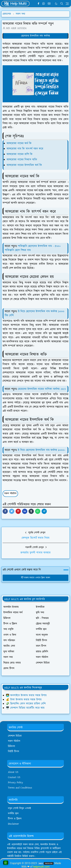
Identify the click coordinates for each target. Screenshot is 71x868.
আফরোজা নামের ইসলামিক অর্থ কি (24, 165)
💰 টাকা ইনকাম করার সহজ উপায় (24, 700)
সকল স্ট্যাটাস (10, 494)
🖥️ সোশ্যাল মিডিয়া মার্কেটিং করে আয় (25, 708)
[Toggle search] (62, 4)
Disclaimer (13, 824)
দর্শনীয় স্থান (13, 814)
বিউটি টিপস (13, 752)
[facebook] (38, 4)
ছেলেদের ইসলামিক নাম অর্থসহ (35, 36)
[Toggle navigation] (67, 4)
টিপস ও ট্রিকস (15, 819)
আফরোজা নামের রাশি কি (20, 154)
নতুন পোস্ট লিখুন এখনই (19, 808)
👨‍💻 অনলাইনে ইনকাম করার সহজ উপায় (26, 695)
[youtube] (49, 4)
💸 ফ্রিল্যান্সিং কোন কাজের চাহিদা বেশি (26, 704)
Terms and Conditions (20, 788)
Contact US (14, 777)
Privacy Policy (16, 783)
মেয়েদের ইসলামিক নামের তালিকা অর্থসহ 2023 (42, 389)
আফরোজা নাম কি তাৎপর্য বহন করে (25, 149)
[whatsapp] (44, 4)
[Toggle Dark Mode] (56, 4)
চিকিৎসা (11, 746)
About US (13, 772)
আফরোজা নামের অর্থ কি (19, 143)
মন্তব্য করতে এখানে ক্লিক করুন (35, 578)
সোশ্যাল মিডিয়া (15, 736)
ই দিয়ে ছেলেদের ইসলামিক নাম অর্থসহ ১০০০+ (42, 450)
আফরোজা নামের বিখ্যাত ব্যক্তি (22, 160)
